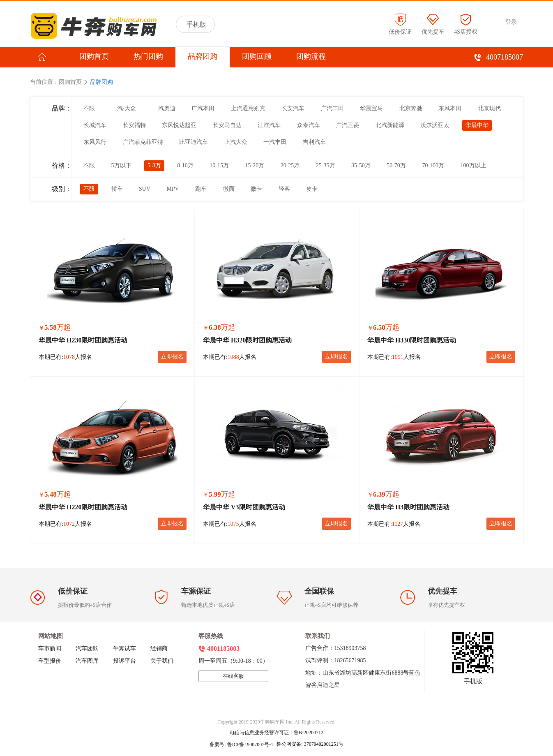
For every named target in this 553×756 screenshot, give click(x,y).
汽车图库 (87, 661)
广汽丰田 (332, 108)
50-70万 (396, 165)
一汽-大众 (124, 108)
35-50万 (361, 165)
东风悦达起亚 (179, 125)
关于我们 (162, 661)
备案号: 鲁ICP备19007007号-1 (242, 744)
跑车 (201, 189)
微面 (229, 189)
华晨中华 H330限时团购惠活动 (412, 340)
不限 (89, 108)
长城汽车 (95, 125)
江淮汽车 (269, 125)
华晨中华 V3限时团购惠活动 (244, 507)
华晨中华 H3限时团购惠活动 (408, 507)
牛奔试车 (124, 648)
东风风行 (95, 142)
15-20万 (255, 165)
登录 (511, 22)
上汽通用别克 (248, 108)
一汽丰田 (275, 142)
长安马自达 (227, 125)
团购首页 (94, 56)
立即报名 (172, 357)
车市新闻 (50, 648)
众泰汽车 (309, 125)
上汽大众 (236, 142)
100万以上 (474, 165)
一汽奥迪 (164, 108)
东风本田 (450, 108)
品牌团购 (203, 56)
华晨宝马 (371, 108)
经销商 (159, 648)
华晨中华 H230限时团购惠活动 (83, 340)
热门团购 (148, 56)
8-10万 (185, 165)
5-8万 (154, 165)
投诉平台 (124, 661)
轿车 (117, 189)
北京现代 (489, 108)
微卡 (256, 189)
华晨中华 (477, 125)
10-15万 (219, 165)
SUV (145, 189)
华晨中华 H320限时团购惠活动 (247, 340)
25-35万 (326, 165)
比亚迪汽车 (194, 142)
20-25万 (290, 165)
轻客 (284, 189)
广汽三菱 (348, 125)
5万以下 (121, 165)
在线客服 (233, 676)
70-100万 (433, 165)
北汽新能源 (390, 125)
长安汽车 (293, 108)
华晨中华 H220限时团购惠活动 (83, 507)
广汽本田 (203, 108)
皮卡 (312, 189)
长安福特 (134, 125)
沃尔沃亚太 (435, 125)
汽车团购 (87, 648)
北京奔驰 (411, 108)
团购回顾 (257, 56)
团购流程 (311, 56)
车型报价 (50, 661)
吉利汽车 (314, 142)
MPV (173, 189)
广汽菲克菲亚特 (143, 142)
